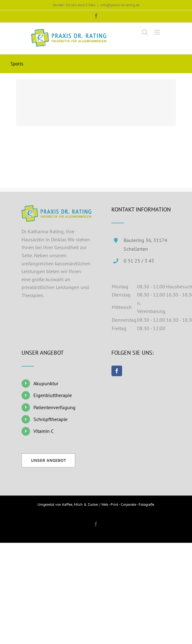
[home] (57, 209)
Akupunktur (46, 383)
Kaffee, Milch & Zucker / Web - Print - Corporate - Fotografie (108, 504)
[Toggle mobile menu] (158, 32)
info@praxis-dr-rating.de (120, 5)
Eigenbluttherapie (53, 395)
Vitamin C (44, 431)
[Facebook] (117, 371)
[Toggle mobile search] (145, 32)
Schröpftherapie (50, 419)
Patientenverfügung (54, 407)
